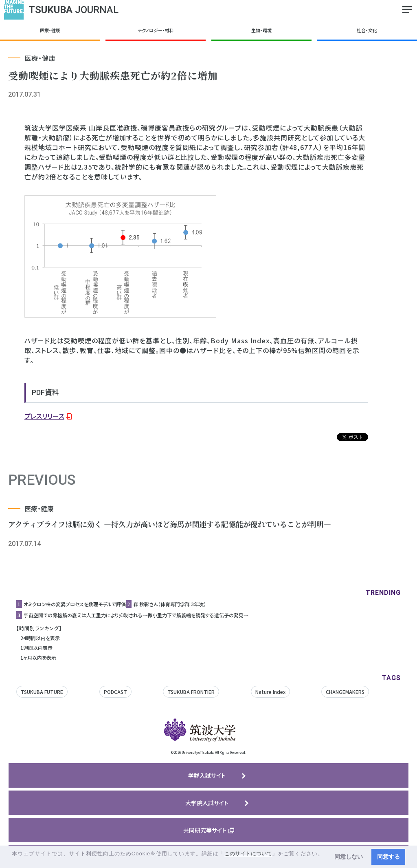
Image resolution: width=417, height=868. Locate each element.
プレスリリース (44, 416)
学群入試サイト (207, 775)
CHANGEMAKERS (345, 692)
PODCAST (115, 692)
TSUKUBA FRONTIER (191, 692)
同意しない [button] (349, 857)
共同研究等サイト (205, 830)
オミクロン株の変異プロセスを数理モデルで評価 (75, 604)
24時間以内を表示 (40, 638)
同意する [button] (388, 857)
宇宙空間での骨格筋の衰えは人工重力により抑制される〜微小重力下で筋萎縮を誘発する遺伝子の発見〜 (136, 615)
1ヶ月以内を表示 (38, 657)
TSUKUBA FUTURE (42, 692)
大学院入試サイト (207, 803)
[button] (13, 861)
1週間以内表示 (36, 648)
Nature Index (270, 692)
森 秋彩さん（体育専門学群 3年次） (170, 604)
